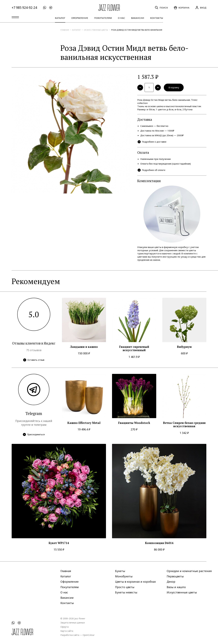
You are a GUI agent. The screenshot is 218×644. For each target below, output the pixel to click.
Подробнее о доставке (153, 142)
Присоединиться (34, 435)
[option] (72, 134)
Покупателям (103, 18)
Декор (171, 582)
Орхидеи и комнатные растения (189, 571)
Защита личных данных (73, 623)
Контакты (157, 18)
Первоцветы (175, 576)
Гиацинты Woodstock (134, 424)
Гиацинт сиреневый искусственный (134, 349)
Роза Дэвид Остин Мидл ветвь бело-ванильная (137, 30)
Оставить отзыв (34, 360)
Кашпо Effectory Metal (84, 424)
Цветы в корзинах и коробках (135, 582)
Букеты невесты (126, 592)
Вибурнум (184, 347)
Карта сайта (67, 631)
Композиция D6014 (159, 544)
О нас (121, 18)
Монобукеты (124, 576)
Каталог (60, 18)
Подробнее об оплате (152, 171)
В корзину (175, 88)
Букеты (120, 571)
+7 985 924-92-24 (24, 8)
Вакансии (138, 18)
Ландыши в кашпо (84, 347)
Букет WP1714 (59, 544)
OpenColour (89, 635)
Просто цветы (125, 587)
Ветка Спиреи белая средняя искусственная (184, 425)
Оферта (64, 627)
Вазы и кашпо (176, 587)
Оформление (80, 18)
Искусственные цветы (96, 30)
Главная (65, 30)
